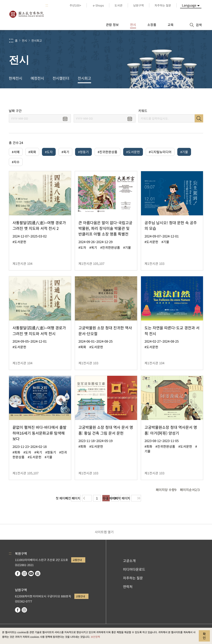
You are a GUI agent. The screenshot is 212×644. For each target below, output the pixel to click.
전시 (24, 40)
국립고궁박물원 (26, 14)
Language (189, 5)
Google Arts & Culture (38, 575)
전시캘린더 (61, 78)
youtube (31, 575)
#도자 (49, 152)
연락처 (128, 588)
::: (47, 5)
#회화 (32, 152)
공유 (170, 98)
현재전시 (16, 78)
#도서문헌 (133, 152)
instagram (24, 575)
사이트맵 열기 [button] (104, 533)
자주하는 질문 (133, 579)
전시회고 (37, 40)
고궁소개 (129, 562)
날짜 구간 (15, 111)
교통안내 (77, 561)
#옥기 (65, 152)
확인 (204, 636)
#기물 (184, 152)
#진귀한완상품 (107, 152)
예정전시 (37, 78)
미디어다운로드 (134, 571)
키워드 (143, 111)
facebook (18, 575)
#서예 (16, 152)
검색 (199, 118)
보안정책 (95, 637)
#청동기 (83, 152)
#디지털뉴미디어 (160, 152)
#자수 (16, 163)
